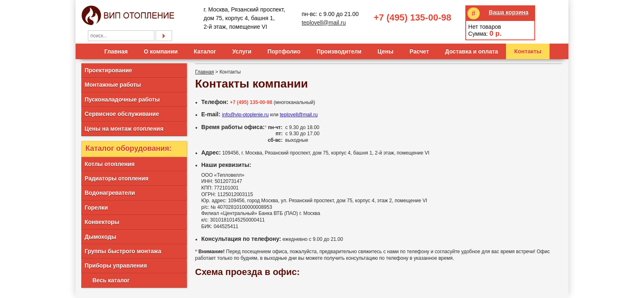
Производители (339, 51)
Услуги (242, 51)
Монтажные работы (113, 85)
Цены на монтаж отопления (124, 129)
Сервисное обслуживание (122, 114)
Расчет (419, 51)
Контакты (528, 51)
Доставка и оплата (472, 51)
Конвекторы (102, 222)
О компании (161, 51)
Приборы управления (116, 266)
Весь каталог (111, 280)
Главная (116, 51)
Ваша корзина (509, 12)
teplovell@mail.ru (324, 23)
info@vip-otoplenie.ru (246, 115)
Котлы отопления (110, 164)
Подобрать (164, 36)
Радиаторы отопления (116, 178)
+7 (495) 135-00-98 (413, 17)
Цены (385, 51)
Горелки (96, 208)
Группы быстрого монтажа (123, 251)
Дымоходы (100, 237)
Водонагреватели (110, 193)
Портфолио (284, 51)
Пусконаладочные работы (122, 99)
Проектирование (108, 70)
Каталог (205, 51)
